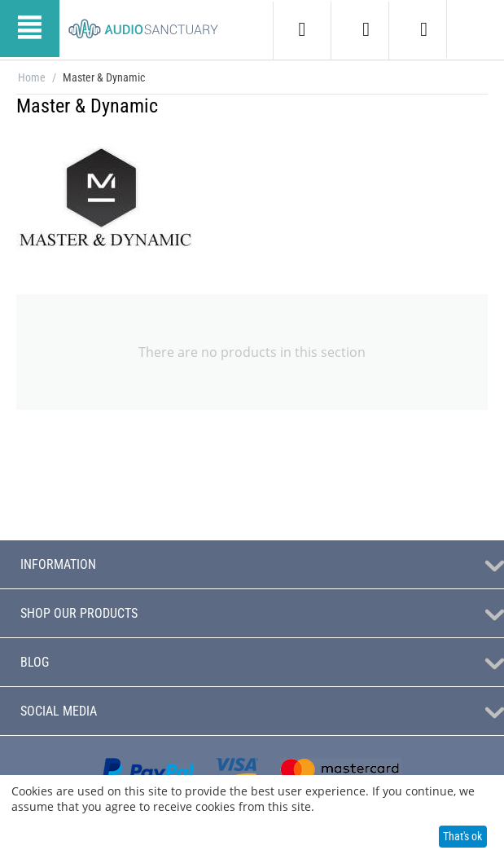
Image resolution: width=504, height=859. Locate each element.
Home (32, 77)
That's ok (462, 836)
